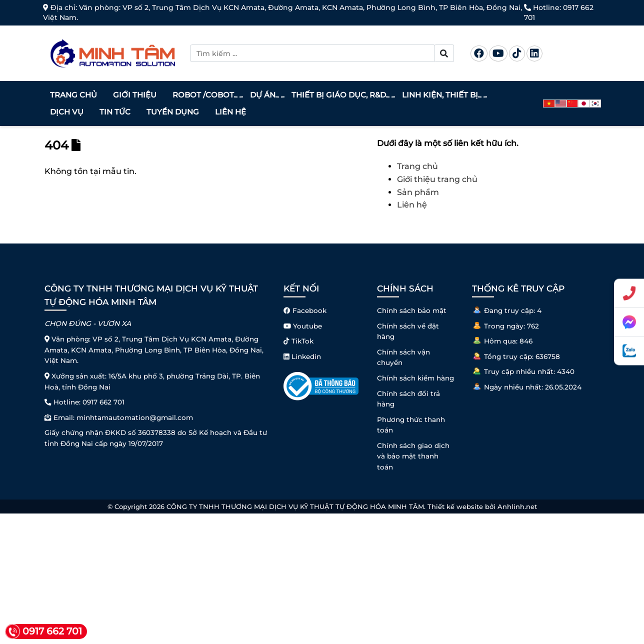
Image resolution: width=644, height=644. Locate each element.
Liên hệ (230, 112)
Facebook (305, 310)
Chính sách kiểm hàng (415, 378)
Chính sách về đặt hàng (408, 331)
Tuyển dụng (173, 112)
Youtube (303, 326)
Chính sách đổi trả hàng (408, 399)
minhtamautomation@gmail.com (135, 417)
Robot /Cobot (204, 95)
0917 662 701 (103, 402)
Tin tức (115, 112)
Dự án (264, 95)
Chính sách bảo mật (412, 310)
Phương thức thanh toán (411, 425)
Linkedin (302, 356)
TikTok (298, 341)
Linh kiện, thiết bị (441, 95)
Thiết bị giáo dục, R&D (340, 95)
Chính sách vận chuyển (403, 357)
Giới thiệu (135, 95)
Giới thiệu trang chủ (437, 179)
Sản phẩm (418, 192)
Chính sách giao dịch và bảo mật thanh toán (413, 456)
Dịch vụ (67, 112)
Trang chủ (73, 95)
